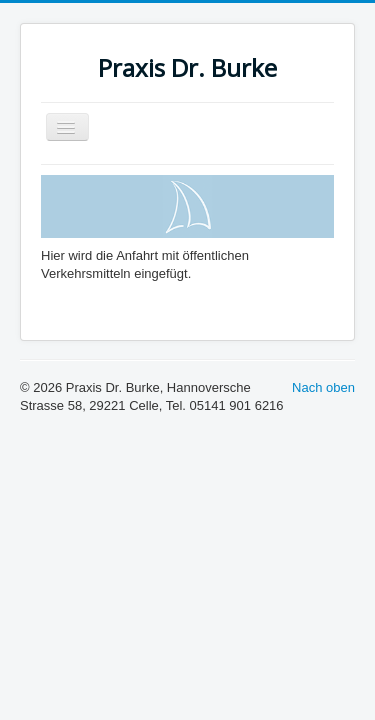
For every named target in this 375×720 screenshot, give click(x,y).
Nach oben (323, 387)
